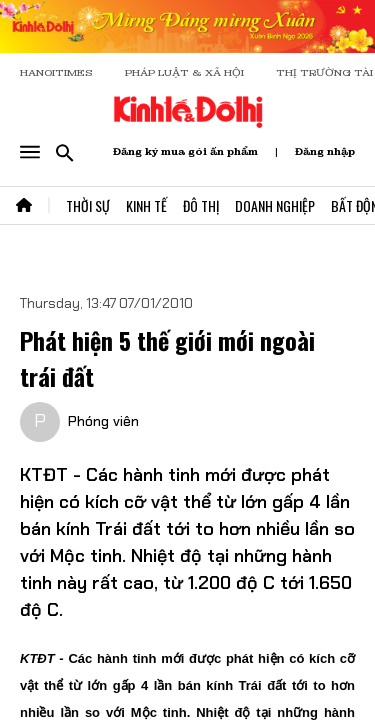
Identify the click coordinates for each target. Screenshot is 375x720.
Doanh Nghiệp (275, 205)
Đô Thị (201, 205)
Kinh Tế (146, 205)
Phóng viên (103, 421)
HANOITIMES (56, 72)
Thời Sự (88, 205)
